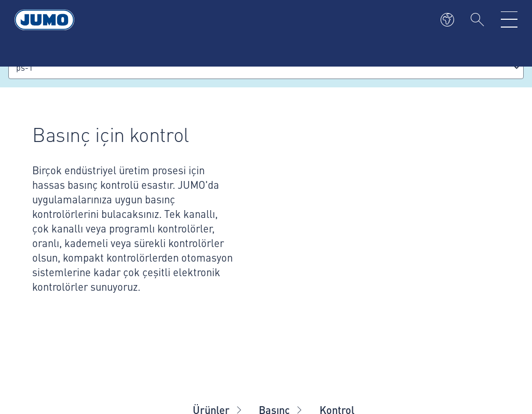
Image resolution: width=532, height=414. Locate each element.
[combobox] (266, 67)
